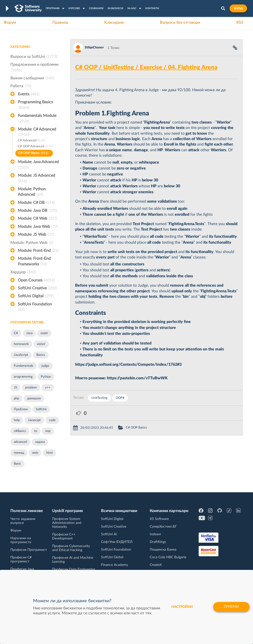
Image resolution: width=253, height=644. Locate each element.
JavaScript (21, 355)
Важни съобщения (32, 78)
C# (16, 333)
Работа (21, 86)
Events (29, 94)
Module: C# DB (36, 203)
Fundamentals (24, 366)
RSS (240, 22)
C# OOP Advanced (35, 147)
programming (23, 377)
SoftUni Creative (37, 288)
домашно (34, 398)
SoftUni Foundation (35, 307)
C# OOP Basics (33, 153)
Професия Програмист (29, 550)
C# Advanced (32, 141)
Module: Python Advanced (32, 192)
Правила (60, 22)
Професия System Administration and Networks (67, 523)
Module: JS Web (36, 235)
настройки (182, 607)
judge (45, 366)
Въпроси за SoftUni (34, 57)
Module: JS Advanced (36, 179)
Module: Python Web (32, 243)
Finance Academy (115, 565)
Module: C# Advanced (37, 132)
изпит (41, 344)
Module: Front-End (38, 251)
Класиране (114, 22)
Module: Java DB (38, 211)
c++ (48, 388)
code (52, 420)
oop (48, 431)
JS (15, 388)
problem (31, 388)
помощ (19, 453)
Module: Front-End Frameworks (34, 262)
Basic (17, 464)
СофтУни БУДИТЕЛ (117, 542)
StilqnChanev (94, 48)
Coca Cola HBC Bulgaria (168, 557)
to (36, 431)
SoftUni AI (109, 534)
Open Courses (36, 280)
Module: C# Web (38, 218)
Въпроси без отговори (180, 22)
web (35, 453)
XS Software (159, 519)
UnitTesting (99, 398)
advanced (20, 442)
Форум (10, 22)
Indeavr (155, 534)
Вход (238, 8)
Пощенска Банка (163, 550)
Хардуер (23, 272)
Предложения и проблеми (34, 68)
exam (44, 333)
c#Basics (20, 431)
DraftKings (158, 542)
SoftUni (41, 409)
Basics (41, 355)
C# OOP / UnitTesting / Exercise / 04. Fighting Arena (146, 67)
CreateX (156, 565)
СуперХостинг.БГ (163, 527)
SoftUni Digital (36, 296)
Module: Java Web (38, 227)
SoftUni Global (112, 557)
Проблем (21, 409)
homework (21, 344)
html (49, 453)
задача (40, 442)
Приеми (231, 607)
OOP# (120, 398)
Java (29, 333)
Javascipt (34, 420)
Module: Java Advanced (38, 165)
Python (46, 377)
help (17, 420)
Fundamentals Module (37, 119)
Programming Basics (35, 105)
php (16, 398)
